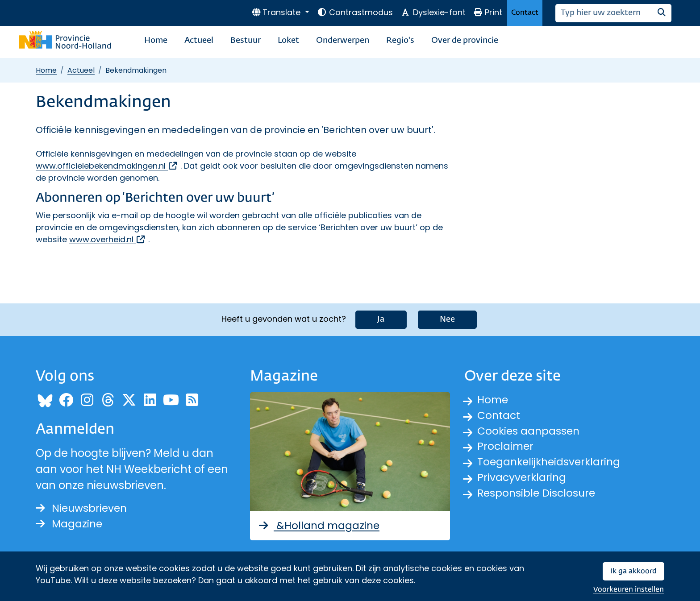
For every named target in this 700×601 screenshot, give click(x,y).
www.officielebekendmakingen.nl (107, 166)
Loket (288, 41)
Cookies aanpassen (530, 432)
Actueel (199, 41)
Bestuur (246, 41)
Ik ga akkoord (633, 571)
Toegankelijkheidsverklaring (551, 464)
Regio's (400, 41)
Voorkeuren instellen (629, 590)
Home (156, 41)
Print (488, 12)
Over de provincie (465, 41)
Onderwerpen (343, 41)
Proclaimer (506, 448)
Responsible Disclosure (538, 496)
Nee (447, 319)
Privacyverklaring (523, 480)
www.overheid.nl (108, 239)
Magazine (70, 524)
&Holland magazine (320, 525)
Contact (525, 13)
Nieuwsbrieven (83, 508)
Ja (381, 319)
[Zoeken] (604, 13)
